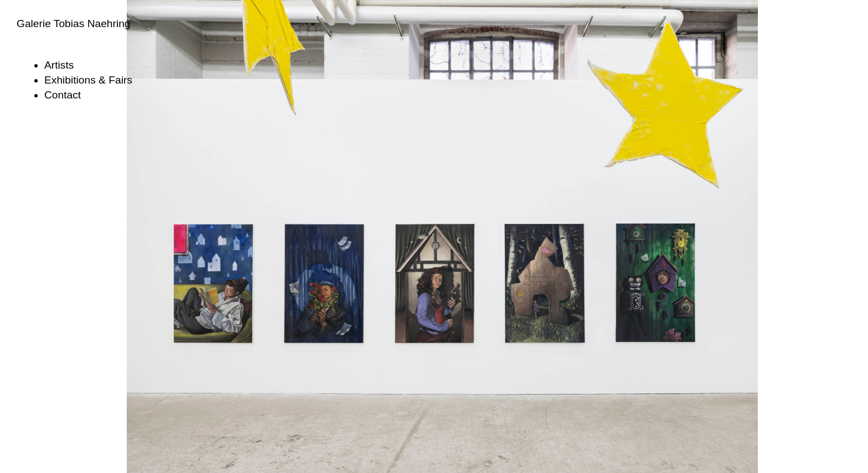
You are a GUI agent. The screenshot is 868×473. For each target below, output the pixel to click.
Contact (63, 95)
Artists (59, 65)
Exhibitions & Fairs (88, 80)
